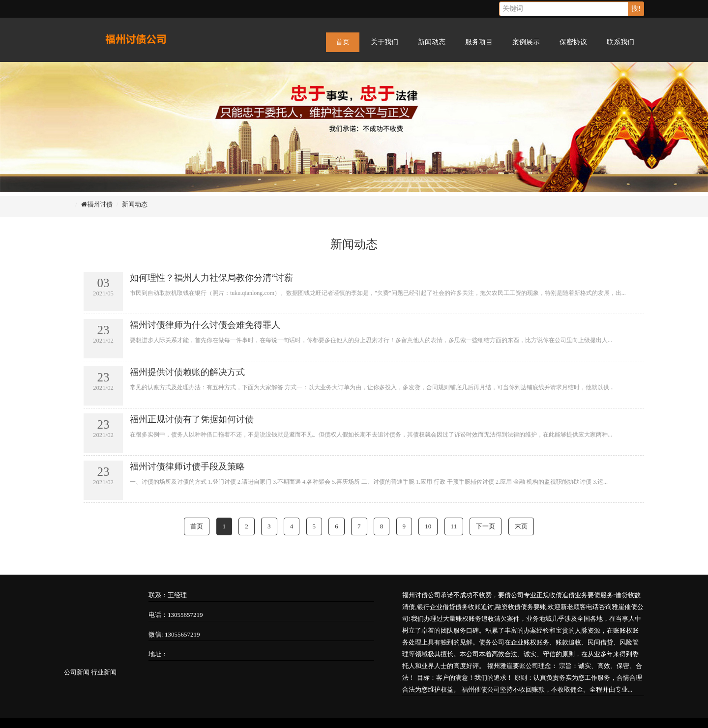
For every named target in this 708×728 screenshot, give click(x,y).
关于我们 (384, 42)
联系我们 (620, 42)
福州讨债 (100, 204)
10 (428, 526)
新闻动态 (432, 42)
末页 (521, 526)
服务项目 (479, 42)
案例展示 (526, 42)
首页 (343, 42)
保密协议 (573, 42)
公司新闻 (77, 672)
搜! (636, 9)
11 (454, 526)
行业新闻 (104, 672)
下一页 (486, 526)
